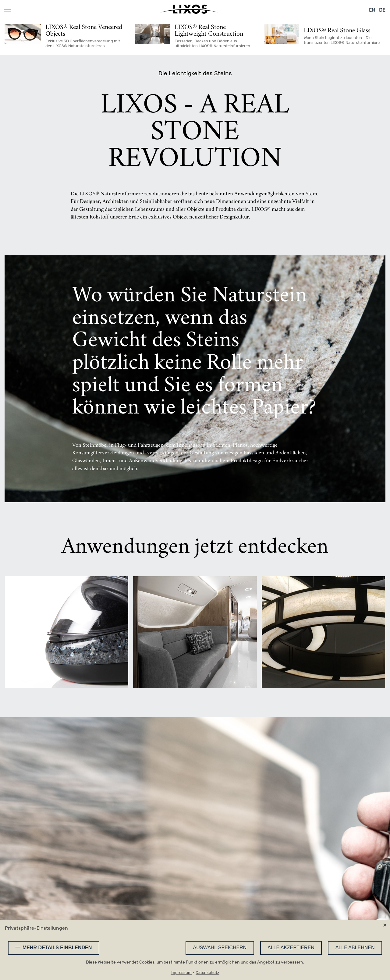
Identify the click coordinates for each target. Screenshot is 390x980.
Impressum (181, 973)
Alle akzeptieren (291, 948)
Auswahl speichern (220, 948)
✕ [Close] (385, 925)
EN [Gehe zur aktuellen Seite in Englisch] (372, 10)
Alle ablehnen (355, 948)
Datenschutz (207, 973)
